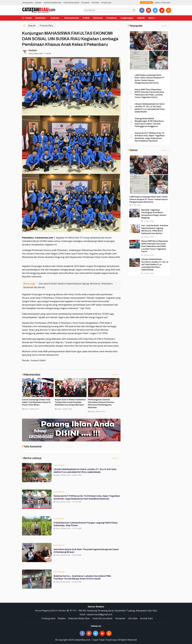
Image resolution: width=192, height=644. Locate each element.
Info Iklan (95, 3)
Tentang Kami (28, 3)
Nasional (40, 18)
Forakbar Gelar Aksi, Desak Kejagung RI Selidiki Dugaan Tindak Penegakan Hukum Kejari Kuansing (38, 404)
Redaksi (38, 3)
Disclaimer (86, 3)
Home (27, 18)
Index (116, 375)
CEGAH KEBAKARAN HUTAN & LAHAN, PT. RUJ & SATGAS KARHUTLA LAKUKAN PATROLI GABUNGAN (85, 471)
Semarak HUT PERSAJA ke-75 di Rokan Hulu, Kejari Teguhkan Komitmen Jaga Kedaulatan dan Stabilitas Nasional (87, 497)
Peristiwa (112, 18)
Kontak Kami (106, 3)
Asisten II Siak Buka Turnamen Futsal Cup (70, 401)
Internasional (72, 18)
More (151, 18)
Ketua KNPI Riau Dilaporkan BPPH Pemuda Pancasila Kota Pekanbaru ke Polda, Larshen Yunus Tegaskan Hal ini (155, 246)
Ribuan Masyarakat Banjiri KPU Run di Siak (103, 401)
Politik (86, 18)
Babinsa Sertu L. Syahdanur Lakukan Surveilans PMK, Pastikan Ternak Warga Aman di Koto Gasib (83, 577)
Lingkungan (127, 18)
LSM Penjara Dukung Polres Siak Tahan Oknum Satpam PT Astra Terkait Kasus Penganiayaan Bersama (149, 199)
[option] (38, 396)
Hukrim (141, 18)
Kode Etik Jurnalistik (71, 3)
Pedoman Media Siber (53, 3)
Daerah (55, 18)
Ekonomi (98, 18)
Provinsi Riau (46, 26)
